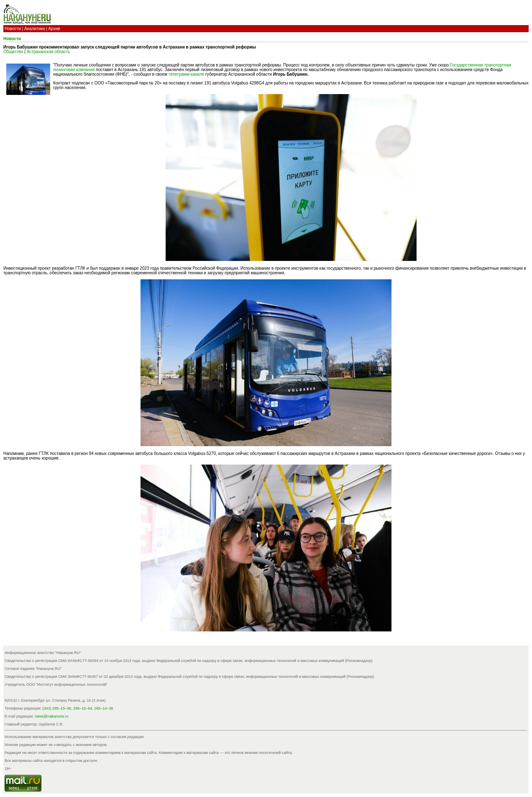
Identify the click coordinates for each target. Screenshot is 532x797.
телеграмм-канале (187, 74)
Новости (13, 29)
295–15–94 (83, 708)
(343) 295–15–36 (57, 708)
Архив (54, 29)
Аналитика (35, 29)
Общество (13, 52)
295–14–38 (104, 708)
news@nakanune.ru (51, 716)
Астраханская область (49, 52)
